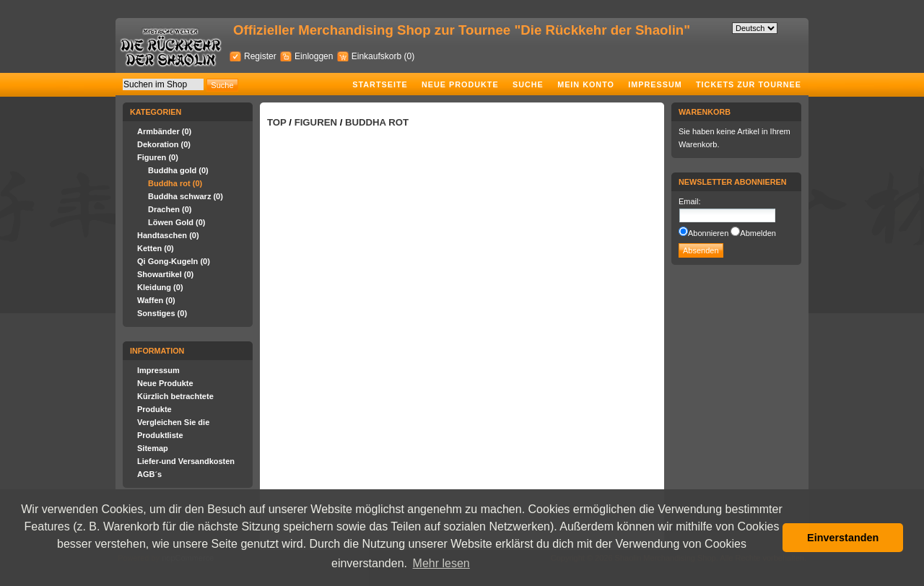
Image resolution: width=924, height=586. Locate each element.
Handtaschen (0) (168, 235)
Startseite (380, 84)
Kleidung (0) (160, 287)
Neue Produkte (460, 84)
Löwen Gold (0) (176, 222)
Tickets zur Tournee (749, 84)
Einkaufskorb (378, 56)
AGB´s (149, 474)
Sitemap (153, 448)
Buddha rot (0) (175, 183)
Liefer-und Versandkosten (186, 461)
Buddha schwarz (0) (186, 196)
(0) (409, 56)
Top (277, 122)
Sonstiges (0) (162, 313)
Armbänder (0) (164, 131)
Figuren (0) (158, 157)
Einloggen (314, 56)
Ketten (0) (156, 248)
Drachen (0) (170, 209)
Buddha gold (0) (178, 170)
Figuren (316, 122)
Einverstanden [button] (843, 538)
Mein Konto (586, 84)
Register (260, 56)
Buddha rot (377, 122)
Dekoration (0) (164, 144)
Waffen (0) (156, 300)
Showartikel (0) (165, 274)
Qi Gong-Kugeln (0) (174, 261)
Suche (528, 84)
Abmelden (758, 233)
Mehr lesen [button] (441, 563)
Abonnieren (708, 233)
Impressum (655, 84)
